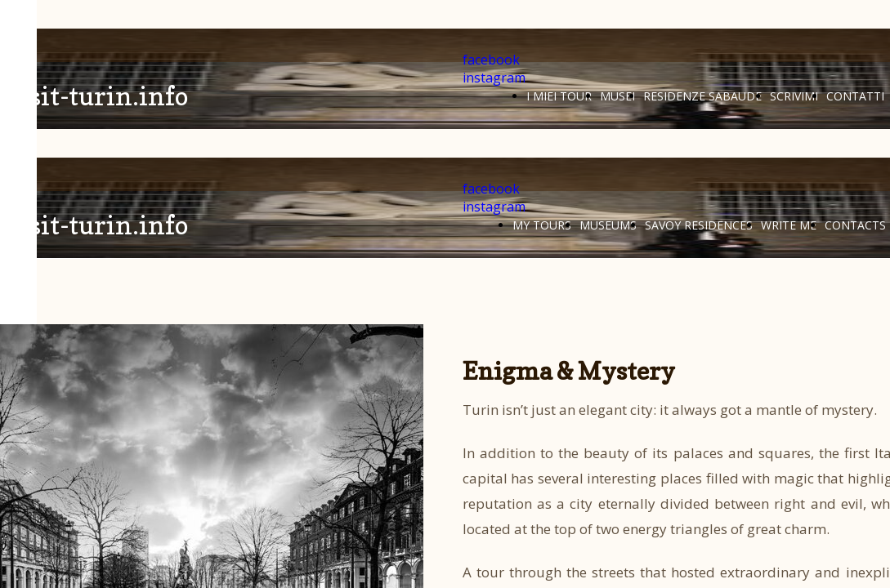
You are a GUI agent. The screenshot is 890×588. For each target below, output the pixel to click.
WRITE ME (789, 225)
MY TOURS (542, 225)
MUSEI (617, 96)
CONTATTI (855, 96)
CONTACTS (855, 225)
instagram (494, 78)
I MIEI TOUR (559, 96)
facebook (491, 60)
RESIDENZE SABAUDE (702, 96)
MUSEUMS (608, 225)
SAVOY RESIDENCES (699, 225)
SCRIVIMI (794, 96)
